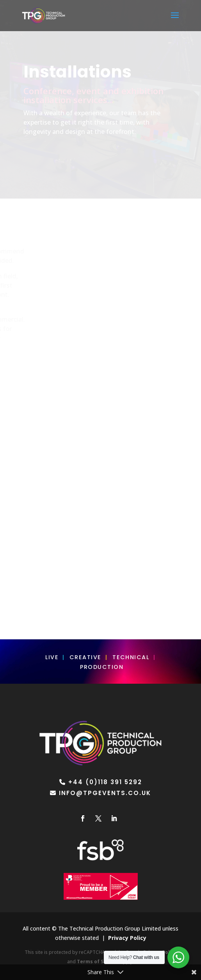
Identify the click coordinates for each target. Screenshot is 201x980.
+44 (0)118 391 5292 (105, 782)
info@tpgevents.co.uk (105, 793)
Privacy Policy (127, 938)
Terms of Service (98, 961)
